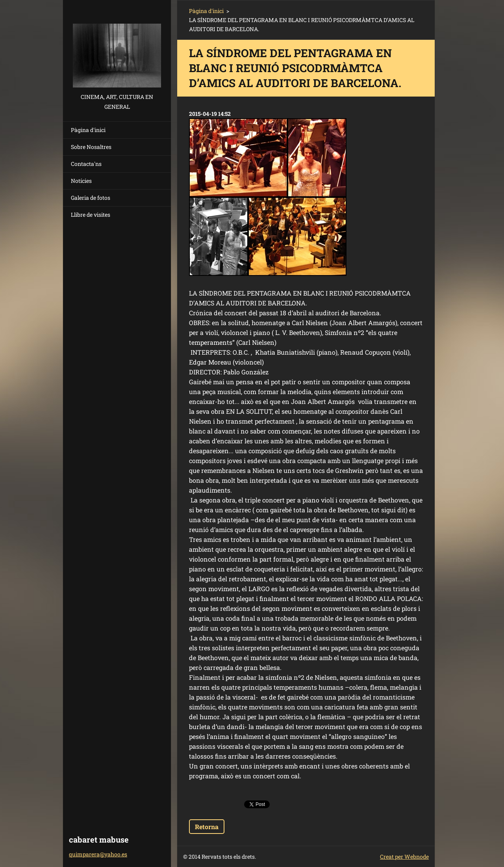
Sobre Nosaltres (91, 147)
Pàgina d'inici (88, 130)
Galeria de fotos (91, 198)
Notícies (81, 181)
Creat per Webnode (404, 857)
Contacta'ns (86, 164)
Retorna (207, 827)
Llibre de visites (91, 215)
